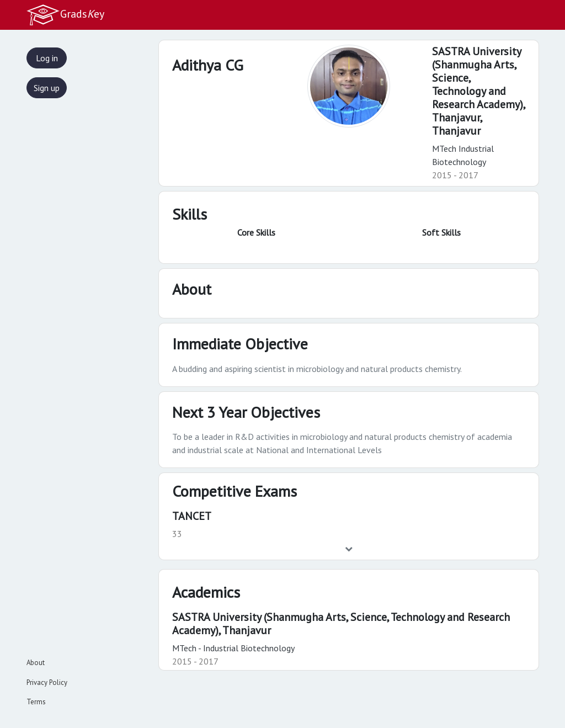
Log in (47, 58)
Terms (36, 702)
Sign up (47, 88)
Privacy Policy (47, 682)
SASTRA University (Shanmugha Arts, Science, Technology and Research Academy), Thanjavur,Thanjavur (478, 91)
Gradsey (65, 15)
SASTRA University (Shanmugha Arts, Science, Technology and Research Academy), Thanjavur (341, 624)
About (36, 663)
